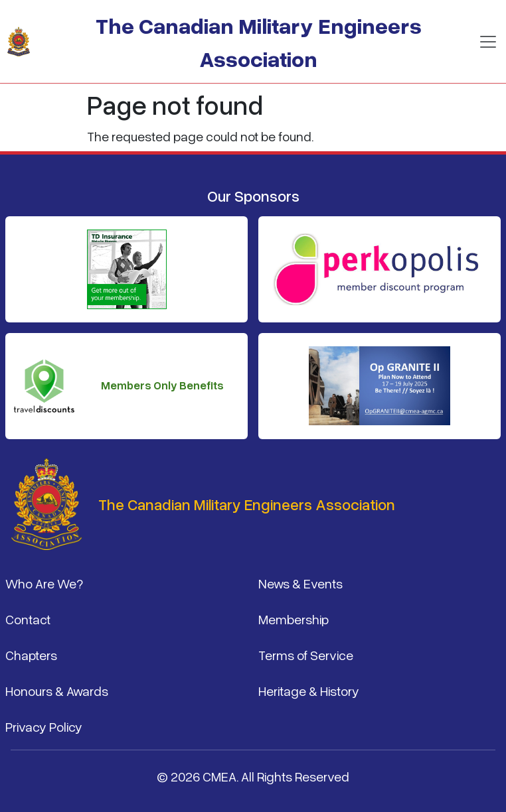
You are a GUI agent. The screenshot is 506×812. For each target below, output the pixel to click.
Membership (294, 619)
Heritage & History (309, 691)
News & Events (300, 583)
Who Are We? (44, 583)
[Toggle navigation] (488, 42)
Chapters (31, 655)
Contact (28, 619)
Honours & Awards (57, 691)
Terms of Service (306, 655)
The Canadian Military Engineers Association (259, 42)
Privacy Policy (44, 726)
